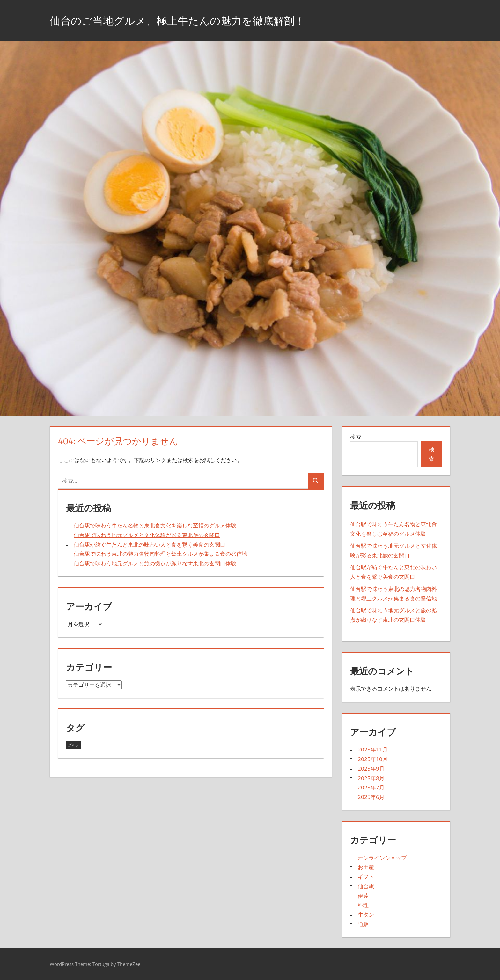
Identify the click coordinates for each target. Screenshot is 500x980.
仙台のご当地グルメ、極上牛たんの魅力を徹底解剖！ (189, 20)
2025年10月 (373, 759)
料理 (363, 905)
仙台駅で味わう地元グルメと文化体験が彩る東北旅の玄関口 (147, 535)
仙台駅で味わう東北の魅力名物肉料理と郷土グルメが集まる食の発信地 (160, 554)
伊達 (363, 896)
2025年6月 (371, 797)
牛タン (366, 915)
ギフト (366, 877)
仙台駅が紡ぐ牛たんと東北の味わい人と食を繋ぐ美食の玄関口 (150, 544)
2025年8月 (371, 778)
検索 (356, 437)
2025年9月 (371, 769)
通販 (363, 924)
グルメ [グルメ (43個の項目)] (74, 745)
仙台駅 (366, 886)
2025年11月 (373, 749)
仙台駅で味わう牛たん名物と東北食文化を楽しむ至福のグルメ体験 (155, 525)
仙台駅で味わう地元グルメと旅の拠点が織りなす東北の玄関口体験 (155, 563)
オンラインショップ (382, 858)
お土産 (366, 867)
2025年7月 (371, 787)
